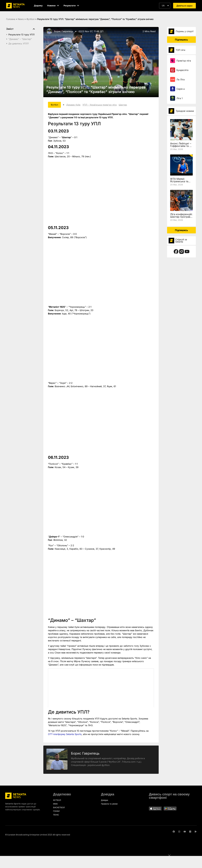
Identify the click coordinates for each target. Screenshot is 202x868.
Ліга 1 (180, 98)
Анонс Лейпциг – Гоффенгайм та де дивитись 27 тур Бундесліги (181, 147)
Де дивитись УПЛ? (19, 44)
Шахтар (126, 105)
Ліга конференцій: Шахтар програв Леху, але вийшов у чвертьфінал (181, 218)
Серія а (181, 89)
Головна (11, 19)
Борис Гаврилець (64, 31)
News (21, 19)
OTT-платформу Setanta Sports (65, 735)
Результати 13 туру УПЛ (21, 35)
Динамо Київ (76, 105)
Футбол (30, 19)
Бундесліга (182, 70)
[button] (165, 6)
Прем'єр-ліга (184, 61)
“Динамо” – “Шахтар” (20, 39)
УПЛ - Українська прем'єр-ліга (102, 105)
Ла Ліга (181, 79)
